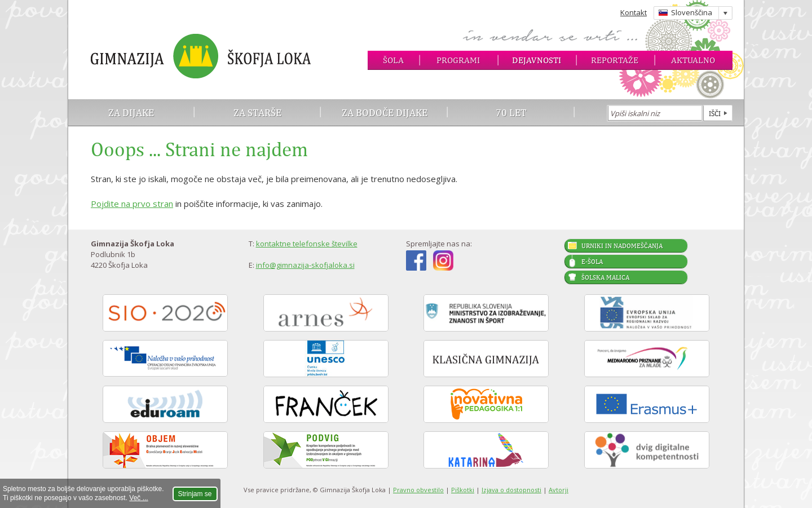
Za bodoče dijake (385, 112)
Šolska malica (605, 277)
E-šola (592, 262)
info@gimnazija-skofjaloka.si (305, 265)
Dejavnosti (537, 60)
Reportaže (615, 60)
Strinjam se (195, 494)
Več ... (138, 498)
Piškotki (463, 490)
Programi (458, 60)
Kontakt (634, 12)
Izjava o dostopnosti (511, 490)
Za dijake (131, 112)
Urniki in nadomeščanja (622, 246)
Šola (393, 60)
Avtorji (559, 490)
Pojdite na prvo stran (132, 204)
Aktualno (693, 60)
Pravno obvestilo (418, 490)
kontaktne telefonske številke (307, 244)
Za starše (257, 112)
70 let (511, 112)
